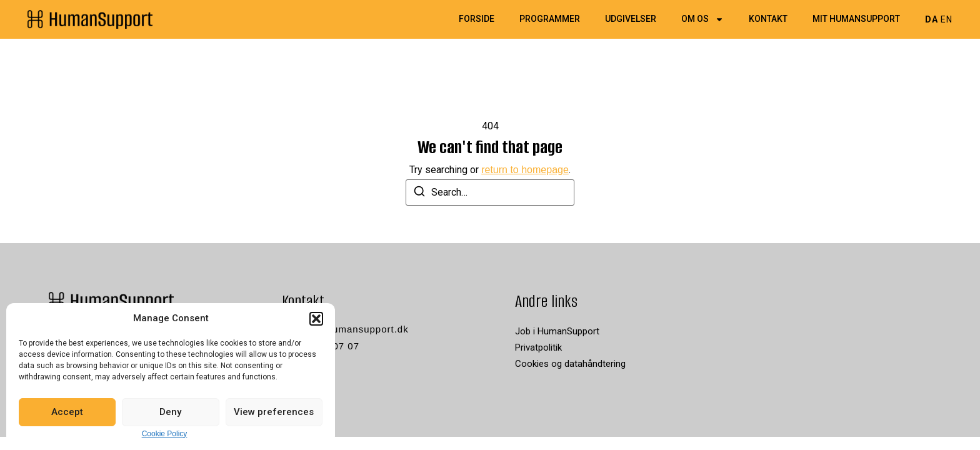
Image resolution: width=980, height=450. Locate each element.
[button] (316, 319)
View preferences (274, 412)
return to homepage (525, 170)
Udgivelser (631, 19)
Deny (170, 412)
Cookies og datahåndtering (570, 364)
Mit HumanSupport (856, 19)
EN (947, 19)
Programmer (550, 19)
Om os (702, 19)
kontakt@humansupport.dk (345, 329)
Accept (67, 412)
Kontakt (768, 19)
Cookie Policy (165, 434)
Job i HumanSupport (557, 331)
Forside (477, 19)
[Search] (419, 193)
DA (932, 19)
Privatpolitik (538, 347)
